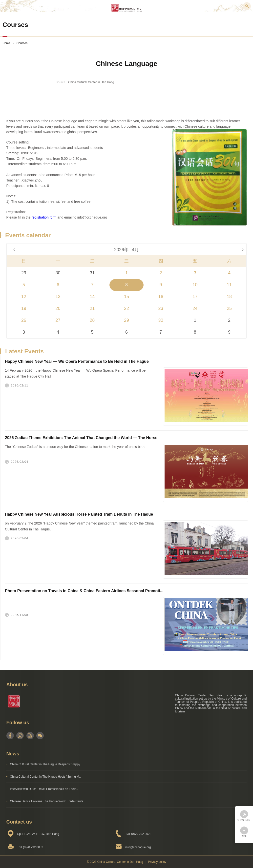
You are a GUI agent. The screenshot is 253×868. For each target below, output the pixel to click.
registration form (44, 217)
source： (62, 82)
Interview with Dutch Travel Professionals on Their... (44, 789)
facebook (10, 736)
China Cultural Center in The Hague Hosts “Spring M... (46, 777)
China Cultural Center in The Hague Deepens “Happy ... (47, 764)
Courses (22, 43)
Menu (6, 6)
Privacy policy (157, 862)
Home (6, 43)
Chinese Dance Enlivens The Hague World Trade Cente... (48, 801)
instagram (20, 736)
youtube (30, 736)
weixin (40, 736)
